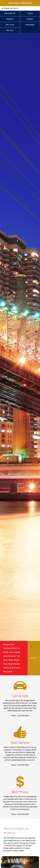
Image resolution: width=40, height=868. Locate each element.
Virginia (30, 13)
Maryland (10, 19)
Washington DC (10, 13)
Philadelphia (30, 25)
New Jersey (10, 25)
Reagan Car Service (11, 8)
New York (10, 30)
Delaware (30, 19)
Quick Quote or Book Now (20, 3)
